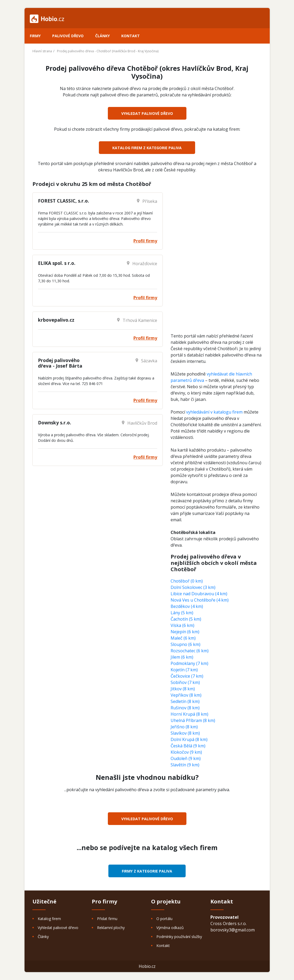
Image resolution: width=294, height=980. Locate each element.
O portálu (164, 919)
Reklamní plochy (111, 928)
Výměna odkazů (170, 928)
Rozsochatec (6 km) (190, 651)
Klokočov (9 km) (186, 752)
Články (102, 36)
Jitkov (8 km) (183, 689)
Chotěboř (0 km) (187, 581)
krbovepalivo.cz (56, 320)
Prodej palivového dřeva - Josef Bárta (60, 363)
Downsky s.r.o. (55, 423)
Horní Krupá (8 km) (189, 714)
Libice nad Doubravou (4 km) (199, 594)
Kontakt (131, 36)
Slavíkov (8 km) (185, 733)
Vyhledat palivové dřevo (147, 113)
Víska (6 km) (182, 625)
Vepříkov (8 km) (186, 695)
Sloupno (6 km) (185, 644)
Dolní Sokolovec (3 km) (193, 587)
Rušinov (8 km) (185, 708)
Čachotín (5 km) (186, 619)
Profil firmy (145, 241)
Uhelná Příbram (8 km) (193, 720)
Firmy (35, 36)
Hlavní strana (42, 51)
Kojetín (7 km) (184, 670)
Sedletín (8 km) (185, 701)
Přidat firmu (107, 919)
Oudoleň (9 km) (186, 758)
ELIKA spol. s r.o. (57, 263)
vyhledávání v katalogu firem (214, 412)
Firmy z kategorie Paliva (147, 871)
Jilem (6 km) (182, 657)
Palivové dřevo (68, 36)
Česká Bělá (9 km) (188, 746)
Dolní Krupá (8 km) (189, 739)
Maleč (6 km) (183, 638)
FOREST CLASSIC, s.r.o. (64, 201)
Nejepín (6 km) (185, 632)
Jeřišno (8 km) (184, 727)
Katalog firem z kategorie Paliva (147, 148)
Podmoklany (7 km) (189, 663)
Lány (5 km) (182, 613)
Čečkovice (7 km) (187, 676)
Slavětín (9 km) (185, 765)
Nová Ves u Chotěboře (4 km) (200, 600)
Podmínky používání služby (179, 937)
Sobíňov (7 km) (185, 682)
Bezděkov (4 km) (187, 606)
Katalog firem (49, 919)
